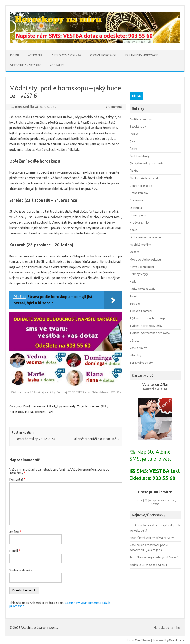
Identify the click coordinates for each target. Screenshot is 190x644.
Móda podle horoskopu (145, 259)
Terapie (135, 304)
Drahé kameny (139, 193)
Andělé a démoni (141, 119)
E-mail (15, 551)
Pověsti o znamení (36, 406)
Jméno (15, 532)
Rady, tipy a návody (62, 406)
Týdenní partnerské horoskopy (150, 333)
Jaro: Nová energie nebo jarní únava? (154, 557)
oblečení (41, 412)
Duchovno (136, 200)
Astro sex (35, 55)
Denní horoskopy (141, 186)
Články (134, 171)
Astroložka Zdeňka (66, 55)
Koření (134, 230)
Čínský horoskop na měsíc (146, 163)
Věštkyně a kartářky (25, 65)
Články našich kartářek (144, 178)
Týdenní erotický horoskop (147, 318)
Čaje (132, 141)
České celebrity (139, 156)
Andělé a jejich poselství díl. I (148, 565)
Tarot (133, 296)
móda (29, 412)
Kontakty (57, 65)
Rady (133, 281)
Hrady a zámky (139, 222)
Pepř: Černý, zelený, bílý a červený (152, 538)
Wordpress (177, 640)
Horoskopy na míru (167, 628)
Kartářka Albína (155, 389)
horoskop (16, 412)
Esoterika (136, 208)
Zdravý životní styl (141, 363)
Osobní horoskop (103, 55)
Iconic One (134, 640)
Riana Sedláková (26, 107)
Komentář (17, 480)
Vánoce (134, 340)
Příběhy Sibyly (139, 274)
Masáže (135, 252)
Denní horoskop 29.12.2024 (33, 439)
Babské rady (138, 126)
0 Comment (114, 107)
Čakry (133, 149)
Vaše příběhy (138, 348)
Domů (15, 55)
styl (51, 412)
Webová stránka (21, 570)
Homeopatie (138, 215)
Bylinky (134, 134)
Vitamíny (135, 355)
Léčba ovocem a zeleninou (147, 237)
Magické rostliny (140, 245)
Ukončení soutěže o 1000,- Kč (97, 439)
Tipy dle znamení (88, 406)
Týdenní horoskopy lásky (146, 326)
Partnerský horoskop (142, 55)
